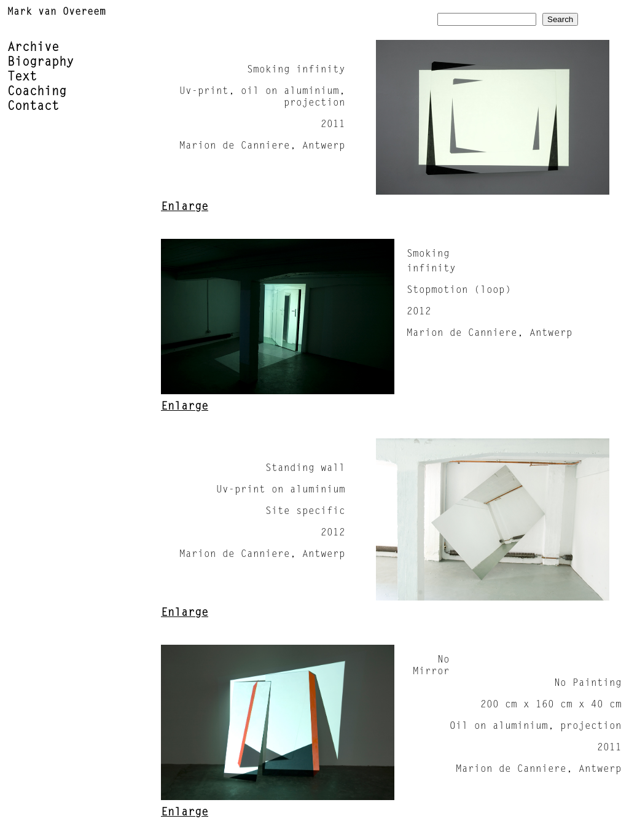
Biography (41, 63)
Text (22, 77)
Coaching (37, 92)
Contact (33, 107)
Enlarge (185, 208)
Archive (33, 48)
